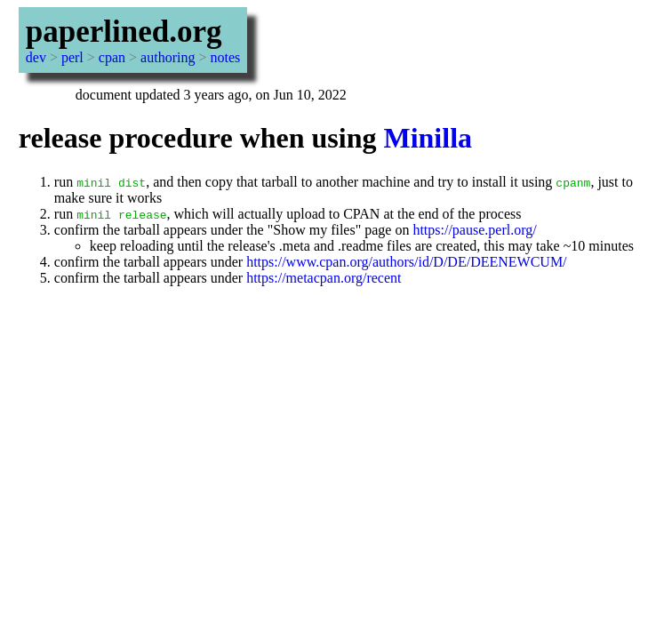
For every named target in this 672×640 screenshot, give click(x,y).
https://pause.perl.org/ (474, 230)
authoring (168, 57)
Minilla (428, 138)
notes (225, 57)
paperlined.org (124, 32)
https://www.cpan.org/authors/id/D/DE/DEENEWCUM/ (406, 262)
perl (72, 57)
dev (36, 57)
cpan (112, 57)
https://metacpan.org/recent (324, 278)
